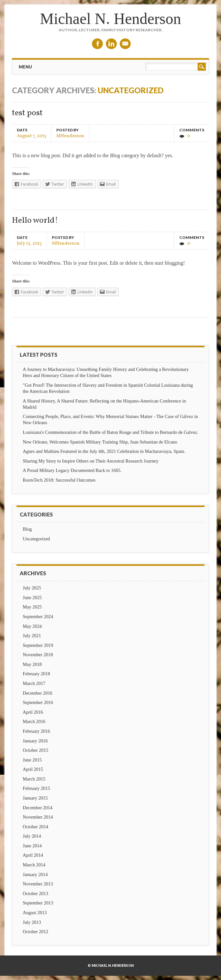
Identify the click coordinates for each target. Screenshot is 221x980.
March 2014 (34, 865)
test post (27, 113)
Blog (27, 529)
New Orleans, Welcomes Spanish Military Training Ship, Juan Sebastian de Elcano (100, 442)
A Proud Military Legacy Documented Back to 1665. (72, 470)
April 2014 (33, 855)
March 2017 (34, 683)
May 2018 (32, 664)
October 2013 (35, 893)
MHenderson (70, 136)
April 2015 (33, 769)
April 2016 (33, 712)
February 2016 (36, 731)
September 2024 (38, 617)
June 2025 (32, 597)
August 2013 (35, 913)
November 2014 (38, 817)
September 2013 (38, 903)
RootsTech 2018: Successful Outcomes (59, 480)
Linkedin (111, 44)
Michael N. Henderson (111, 19)
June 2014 (32, 846)
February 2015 (36, 788)
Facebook (97, 44)
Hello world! (35, 221)
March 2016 (34, 721)
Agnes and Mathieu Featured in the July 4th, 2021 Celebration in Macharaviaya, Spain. (104, 451)
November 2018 (38, 655)
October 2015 (35, 750)
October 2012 (35, 932)
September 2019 (38, 645)
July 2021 (32, 636)
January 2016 (35, 741)
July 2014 (32, 836)
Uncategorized (36, 539)
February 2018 (36, 674)
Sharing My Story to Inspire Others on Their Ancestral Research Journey (90, 461)
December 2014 (38, 808)
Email (125, 44)
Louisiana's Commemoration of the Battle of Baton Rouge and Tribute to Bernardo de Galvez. (110, 432)
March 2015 (34, 779)
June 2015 (32, 760)
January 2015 (35, 798)
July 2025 (32, 588)
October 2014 (35, 827)
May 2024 (32, 626)
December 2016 (38, 693)
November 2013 (38, 884)
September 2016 (38, 702)
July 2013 (32, 922)
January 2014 (35, 874)
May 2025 (32, 607)
